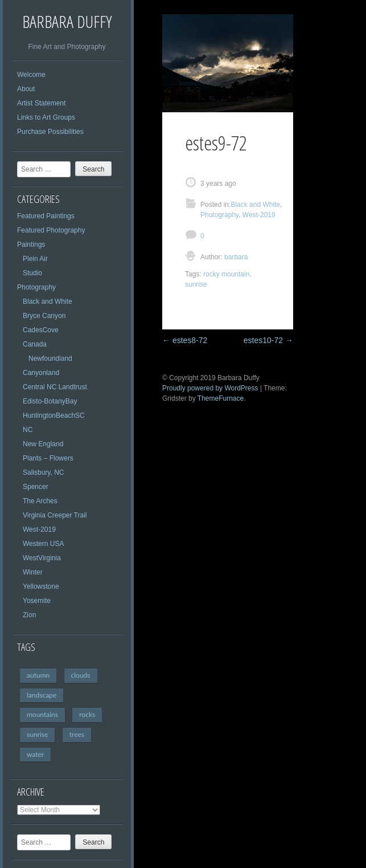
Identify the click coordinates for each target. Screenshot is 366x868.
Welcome (31, 75)
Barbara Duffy (67, 21)
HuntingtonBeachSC (54, 415)
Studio (32, 273)
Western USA (43, 544)
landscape (42, 695)
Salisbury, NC (43, 472)
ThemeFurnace (221, 398)
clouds (81, 675)
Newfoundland (50, 358)
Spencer (36, 487)
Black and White (48, 301)
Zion (29, 615)
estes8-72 (185, 340)
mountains (42, 714)
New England (43, 444)
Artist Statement (41, 103)
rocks (87, 714)
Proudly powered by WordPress (210, 388)
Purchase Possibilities (50, 132)
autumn (38, 675)
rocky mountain (226, 274)
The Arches (40, 501)
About (26, 89)
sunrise (37, 734)
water (35, 754)
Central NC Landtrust (55, 387)
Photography (36, 287)
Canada (35, 344)
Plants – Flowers (48, 458)
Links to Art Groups (46, 117)
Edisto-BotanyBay (50, 401)
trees (77, 734)
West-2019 (39, 529)
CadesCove (41, 330)
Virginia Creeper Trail (55, 515)
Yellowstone (41, 586)
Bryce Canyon (44, 316)
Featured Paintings (46, 216)
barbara (235, 257)
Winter (33, 572)
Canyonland (41, 373)
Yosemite (37, 601)
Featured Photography (51, 230)
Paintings (31, 244)
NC (28, 430)
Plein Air (35, 259)
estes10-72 (268, 340)
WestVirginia (42, 558)
